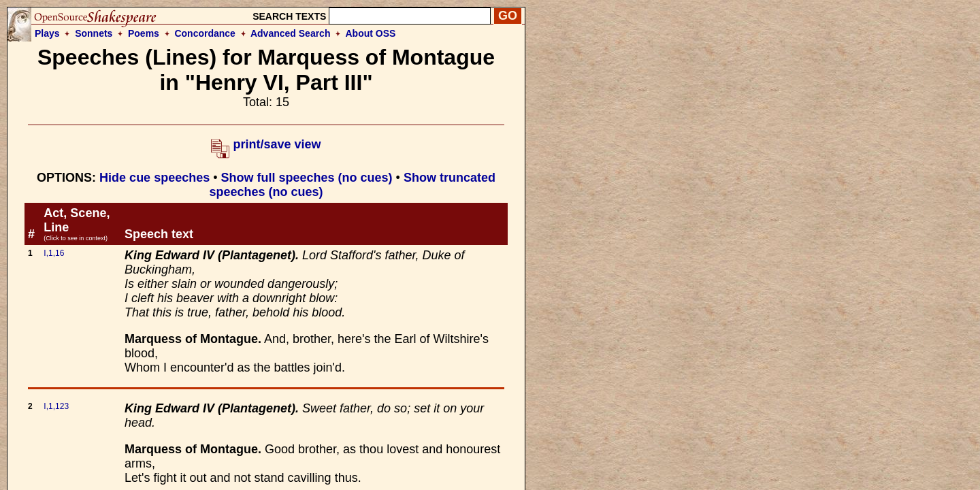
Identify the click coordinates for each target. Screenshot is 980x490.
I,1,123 (56, 406)
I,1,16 (54, 253)
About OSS (371, 33)
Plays (47, 33)
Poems (144, 33)
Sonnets (94, 33)
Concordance (205, 33)
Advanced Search (291, 33)
